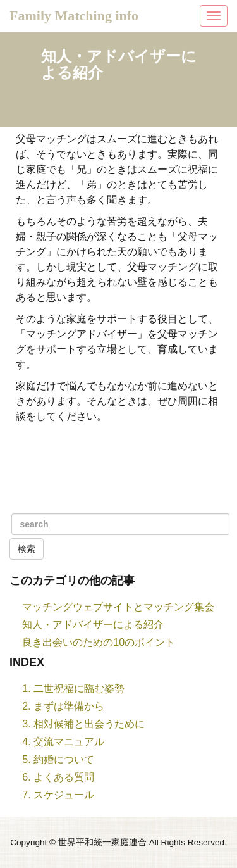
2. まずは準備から (63, 706)
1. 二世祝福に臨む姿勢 (73, 689)
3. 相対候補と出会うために (83, 724)
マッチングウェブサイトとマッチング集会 (118, 607)
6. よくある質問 (58, 777)
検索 (27, 549)
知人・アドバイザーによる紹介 (93, 625)
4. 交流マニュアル (63, 742)
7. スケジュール (58, 795)
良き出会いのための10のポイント (99, 642)
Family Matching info (74, 16)
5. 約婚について (58, 759)
